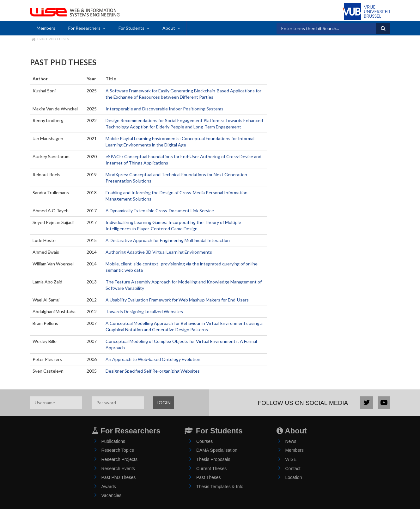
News (291, 441)
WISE (291, 459)
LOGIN (164, 403)
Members (46, 28)
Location (294, 477)
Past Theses (209, 477)
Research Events (118, 469)
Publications (113, 441)
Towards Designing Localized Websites (144, 311)
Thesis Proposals (213, 459)
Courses (204, 441)
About (169, 28)
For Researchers (84, 28)
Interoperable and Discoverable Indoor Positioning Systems (164, 109)
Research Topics (118, 450)
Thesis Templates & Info (220, 487)
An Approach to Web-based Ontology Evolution (153, 359)
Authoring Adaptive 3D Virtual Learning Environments (159, 252)
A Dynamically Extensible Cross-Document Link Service (160, 211)
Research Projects (119, 459)
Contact (293, 469)
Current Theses (211, 469)
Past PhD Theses (54, 39)
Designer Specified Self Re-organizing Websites (153, 371)
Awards (109, 487)
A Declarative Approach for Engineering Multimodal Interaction (168, 240)
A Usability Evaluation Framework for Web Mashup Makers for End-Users (177, 300)
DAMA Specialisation (217, 450)
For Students (131, 28)
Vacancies (112, 495)
